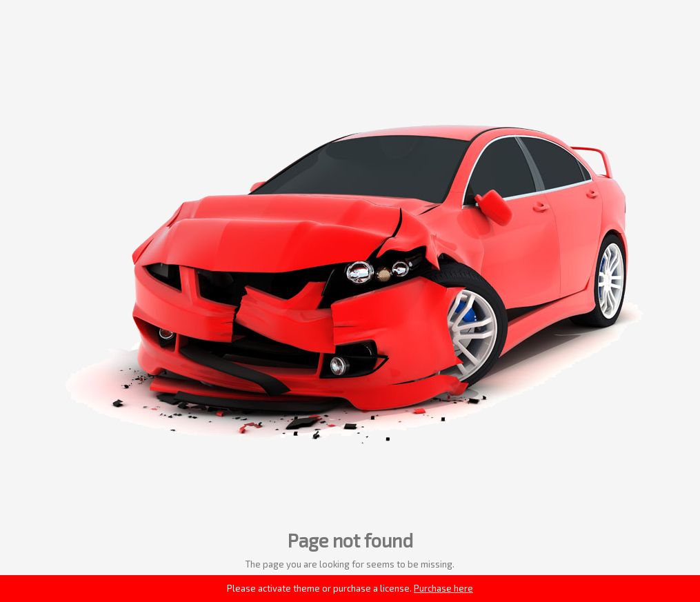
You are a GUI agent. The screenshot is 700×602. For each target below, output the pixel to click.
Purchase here (443, 588)
